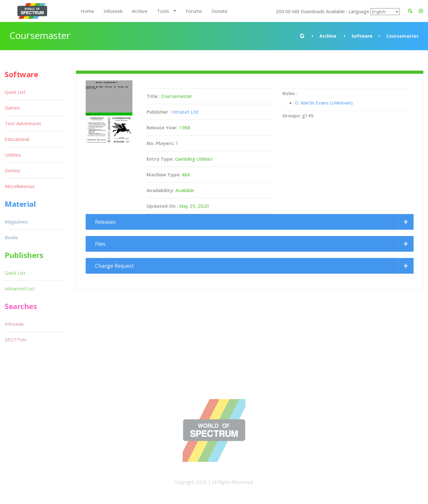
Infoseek (113, 11)
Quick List (15, 92)
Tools (163, 11)
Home (87, 11)
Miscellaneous (20, 186)
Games (12, 108)
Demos (13, 170)
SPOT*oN (15, 340)
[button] (421, 11)
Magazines (16, 222)
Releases (105, 222)
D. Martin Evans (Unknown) (324, 103)
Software (362, 36)
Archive (140, 11)
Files (100, 244)
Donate (219, 11)
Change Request (114, 266)
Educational (17, 139)
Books (11, 237)
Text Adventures (23, 123)
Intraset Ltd (185, 112)
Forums (194, 11)
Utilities (13, 155)
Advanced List (20, 288)
